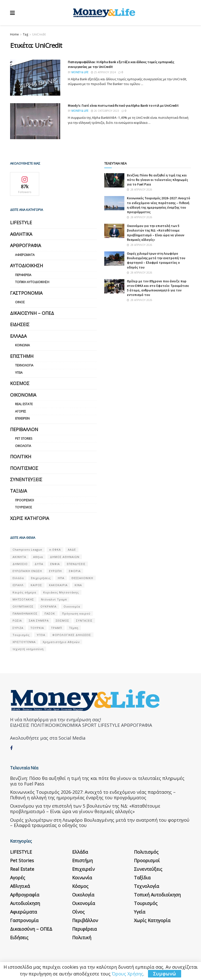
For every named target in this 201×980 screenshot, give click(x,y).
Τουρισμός (24, 507)
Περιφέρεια (23, 275)
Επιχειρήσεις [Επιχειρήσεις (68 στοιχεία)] (41, 578)
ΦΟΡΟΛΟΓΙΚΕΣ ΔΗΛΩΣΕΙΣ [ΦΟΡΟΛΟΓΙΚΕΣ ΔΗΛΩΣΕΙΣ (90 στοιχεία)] (72, 635)
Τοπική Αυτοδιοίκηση (32, 282)
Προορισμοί (24, 500)
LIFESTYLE (21, 222)
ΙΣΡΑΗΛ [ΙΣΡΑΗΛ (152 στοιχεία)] (18, 585)
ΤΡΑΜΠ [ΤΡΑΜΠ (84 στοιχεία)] (57, 628)
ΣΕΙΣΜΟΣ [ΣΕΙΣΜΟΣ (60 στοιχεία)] (62, 620)
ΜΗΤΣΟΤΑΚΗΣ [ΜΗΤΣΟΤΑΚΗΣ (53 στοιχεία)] (23, 599)
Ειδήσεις (20, 324)
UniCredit (39, 34)
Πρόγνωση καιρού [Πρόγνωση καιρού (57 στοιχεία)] (76, 613)
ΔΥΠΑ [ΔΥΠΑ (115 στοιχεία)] (39, 564)
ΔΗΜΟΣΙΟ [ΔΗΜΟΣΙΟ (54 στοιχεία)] (20, 564)
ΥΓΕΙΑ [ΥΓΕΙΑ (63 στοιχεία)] (41, 635)
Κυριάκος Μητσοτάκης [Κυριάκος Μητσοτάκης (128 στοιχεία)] (61, 592)
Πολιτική (21, 457)
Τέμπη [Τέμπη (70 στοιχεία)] (74, 628)
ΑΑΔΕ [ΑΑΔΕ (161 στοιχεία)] (72, 550)
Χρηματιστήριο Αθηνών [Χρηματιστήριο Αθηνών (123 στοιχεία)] (61, 642)
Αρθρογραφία (26, 245)
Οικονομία (23, 395)
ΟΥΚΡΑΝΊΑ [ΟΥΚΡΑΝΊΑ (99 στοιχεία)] (48, 606)
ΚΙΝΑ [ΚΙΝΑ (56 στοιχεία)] (78, 585)
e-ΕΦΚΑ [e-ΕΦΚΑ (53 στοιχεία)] (55, 550)
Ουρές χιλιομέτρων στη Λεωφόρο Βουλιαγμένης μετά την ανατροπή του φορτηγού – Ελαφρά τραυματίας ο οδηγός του (156, 260)
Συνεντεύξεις (26, 479)
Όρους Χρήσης (128, 974)
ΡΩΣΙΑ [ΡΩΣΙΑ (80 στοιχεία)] (17, 620)
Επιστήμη (22, 356)
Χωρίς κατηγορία (30, 518)
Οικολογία (23, 446)
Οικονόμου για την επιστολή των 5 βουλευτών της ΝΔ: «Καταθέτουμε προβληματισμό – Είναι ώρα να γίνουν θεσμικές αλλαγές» (156, 233)
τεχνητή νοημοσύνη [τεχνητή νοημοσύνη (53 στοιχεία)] (28, 649)
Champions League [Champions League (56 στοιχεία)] (27, 550)
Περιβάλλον (24, 429)
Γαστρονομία (26, 293)
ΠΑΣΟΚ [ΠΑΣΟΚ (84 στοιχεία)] (50, 613)
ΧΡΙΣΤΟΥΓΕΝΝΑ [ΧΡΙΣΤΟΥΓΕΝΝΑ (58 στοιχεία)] (24, 642)
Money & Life (80, 72)
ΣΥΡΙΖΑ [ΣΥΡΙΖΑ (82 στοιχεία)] (18, 628)
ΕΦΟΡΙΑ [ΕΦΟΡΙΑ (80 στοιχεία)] (75, 571)
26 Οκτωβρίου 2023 (105, 111)
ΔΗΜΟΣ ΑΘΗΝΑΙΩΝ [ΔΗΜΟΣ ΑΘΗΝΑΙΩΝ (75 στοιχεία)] (65, 557)
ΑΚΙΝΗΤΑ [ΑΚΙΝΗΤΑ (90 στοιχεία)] (19, 557)
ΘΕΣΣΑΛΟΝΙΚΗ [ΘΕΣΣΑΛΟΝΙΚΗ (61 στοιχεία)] (82, 578)
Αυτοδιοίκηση (27, 266)
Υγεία (19, 373)
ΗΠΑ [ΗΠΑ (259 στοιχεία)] (61, 578)
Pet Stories (24, 439)
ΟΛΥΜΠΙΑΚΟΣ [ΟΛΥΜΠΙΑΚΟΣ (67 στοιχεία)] (23, 606)
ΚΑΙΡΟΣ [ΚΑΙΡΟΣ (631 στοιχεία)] (36, 585)
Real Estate (24, 404)
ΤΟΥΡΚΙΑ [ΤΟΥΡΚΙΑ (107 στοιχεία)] (37, 628)
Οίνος (20, 302)
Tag (26, 34)
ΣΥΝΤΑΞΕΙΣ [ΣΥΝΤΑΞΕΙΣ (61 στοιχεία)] (84, 620)
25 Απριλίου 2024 (103, 72)
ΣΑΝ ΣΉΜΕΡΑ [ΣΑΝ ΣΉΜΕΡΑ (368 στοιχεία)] (39, 620)
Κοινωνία (22, 345)
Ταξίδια (18, 491)
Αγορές (21, 411)
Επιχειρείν (22, 418)
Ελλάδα (18, 336)
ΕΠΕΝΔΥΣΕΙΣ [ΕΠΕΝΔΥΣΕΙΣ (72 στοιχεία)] (76, 564)
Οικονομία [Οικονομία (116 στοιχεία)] (72, 606)
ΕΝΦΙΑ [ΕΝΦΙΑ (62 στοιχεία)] (55, 564)
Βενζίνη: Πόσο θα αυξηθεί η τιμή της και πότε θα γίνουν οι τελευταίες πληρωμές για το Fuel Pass (157, 180)
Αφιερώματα (25, 255)
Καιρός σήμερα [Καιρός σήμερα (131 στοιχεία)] (24, 592)
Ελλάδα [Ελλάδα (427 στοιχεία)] (18, 578)
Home (14, 34)
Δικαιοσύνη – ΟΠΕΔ (32, 313)
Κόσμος (20, 383)
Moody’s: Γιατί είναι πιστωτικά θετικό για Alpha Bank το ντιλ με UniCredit (123, 105)
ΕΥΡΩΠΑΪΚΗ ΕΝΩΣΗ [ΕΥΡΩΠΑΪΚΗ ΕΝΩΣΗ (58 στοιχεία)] (27, 571)
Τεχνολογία (24, 365)
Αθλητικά (21, 234)
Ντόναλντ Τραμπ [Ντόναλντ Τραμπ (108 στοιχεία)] (54, 599)
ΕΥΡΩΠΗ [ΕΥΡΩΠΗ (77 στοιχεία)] (55, 571)
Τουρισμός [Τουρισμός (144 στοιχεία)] (21, 635)
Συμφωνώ (165, 974)
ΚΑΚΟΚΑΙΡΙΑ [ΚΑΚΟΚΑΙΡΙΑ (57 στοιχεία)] (58, 585)
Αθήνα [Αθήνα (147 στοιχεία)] (38, 557)
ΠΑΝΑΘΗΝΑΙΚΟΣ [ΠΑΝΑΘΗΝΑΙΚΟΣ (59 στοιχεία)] (25, 613)
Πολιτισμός (24, 468)
